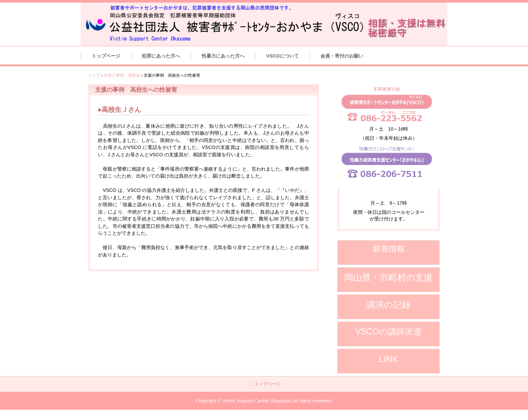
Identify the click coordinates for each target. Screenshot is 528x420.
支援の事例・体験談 (122, 75)
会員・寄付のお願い (342, 56)
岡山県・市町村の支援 (388, 277)
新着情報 (389, 249)
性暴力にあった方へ (223, 56)
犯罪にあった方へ (161, 56)
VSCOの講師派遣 (388, 332)
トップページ (106, 56)
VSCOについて (283, 56)
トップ (94, 75)
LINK (388, 359)
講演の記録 (388, 305)
